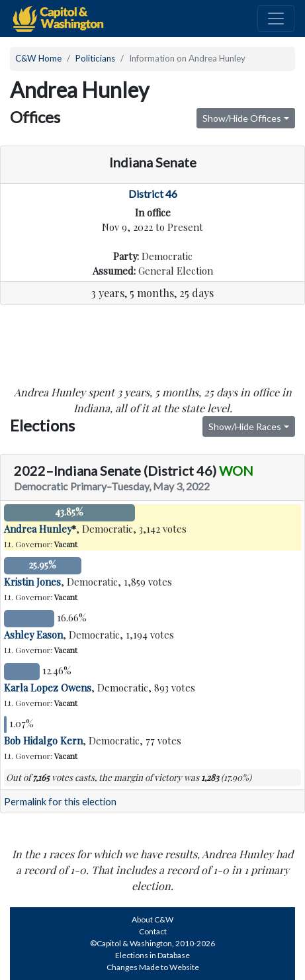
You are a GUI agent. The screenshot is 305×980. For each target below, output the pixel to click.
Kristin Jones (32, 582)
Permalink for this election (60, 802)
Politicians (95, 58)
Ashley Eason (33, 635)
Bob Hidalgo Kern (43, 740)
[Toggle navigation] (276, 19)
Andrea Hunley (38, 529)
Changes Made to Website (153, 967)
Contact (153, 931)
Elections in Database (152, 955)
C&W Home (38, 58)
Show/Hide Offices (242, 118)
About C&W (152, 919)
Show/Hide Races (245, 426)
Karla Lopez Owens (48, 688)
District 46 (153, 194)
